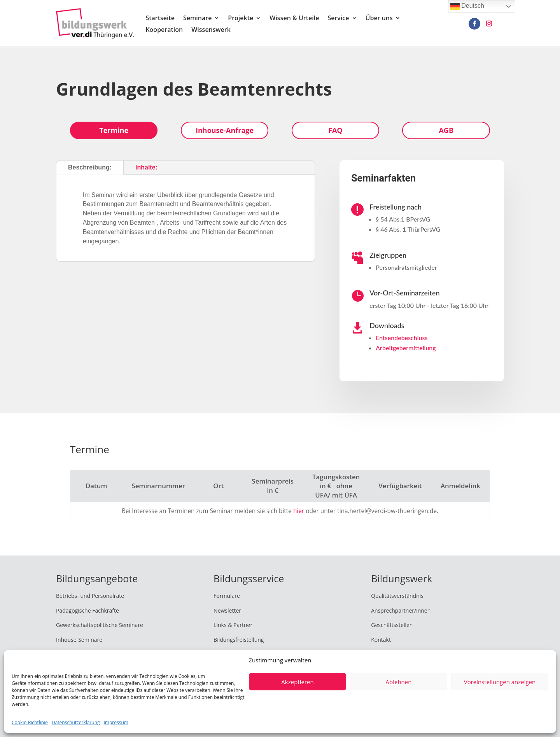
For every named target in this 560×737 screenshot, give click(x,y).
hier (299, 511)
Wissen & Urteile (294, 19)
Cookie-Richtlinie (30, 722)
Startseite (160, 19)
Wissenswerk (211, 30)
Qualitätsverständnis (397, 596)
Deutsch (467, 6)
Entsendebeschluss (402, 338)
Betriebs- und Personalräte (90, 596)
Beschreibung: (90, 167)
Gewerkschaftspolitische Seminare (100, 625)
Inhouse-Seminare (79, 640)
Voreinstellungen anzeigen (500, 682)
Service (338, 19)
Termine (114, 130)
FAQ (335, 130)
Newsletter (227, 610)
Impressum (116, 722)
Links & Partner (233, 625)
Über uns (379, 19)
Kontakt (381, 640)
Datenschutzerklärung (76, 722)
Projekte (241, 19)
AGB (446, 130)
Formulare (227, 596)
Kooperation (164, 30)
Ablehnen (399, 682)
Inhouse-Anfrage (225, 130)
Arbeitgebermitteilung (406, 348)
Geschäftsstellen (392, 625)
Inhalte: (146, 167)
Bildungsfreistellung (239, 640)
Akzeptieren (297, 682)
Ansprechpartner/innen (401, 610)
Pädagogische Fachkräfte (87, 610)
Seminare (197, 19)
